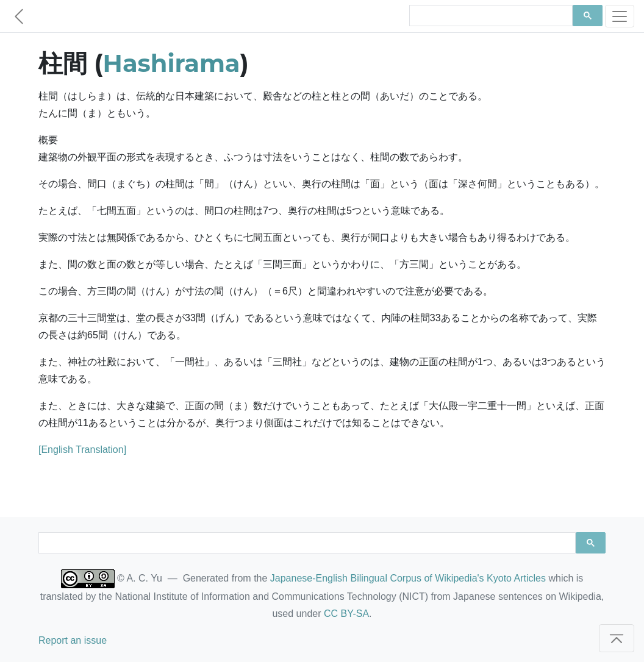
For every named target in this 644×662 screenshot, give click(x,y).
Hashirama (172, 63)
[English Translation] (82, 450)
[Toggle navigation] (620, 16)
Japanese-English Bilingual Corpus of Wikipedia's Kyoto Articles (408, 578)
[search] (490, 16)
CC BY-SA (346, 614)
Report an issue (73, 640)
